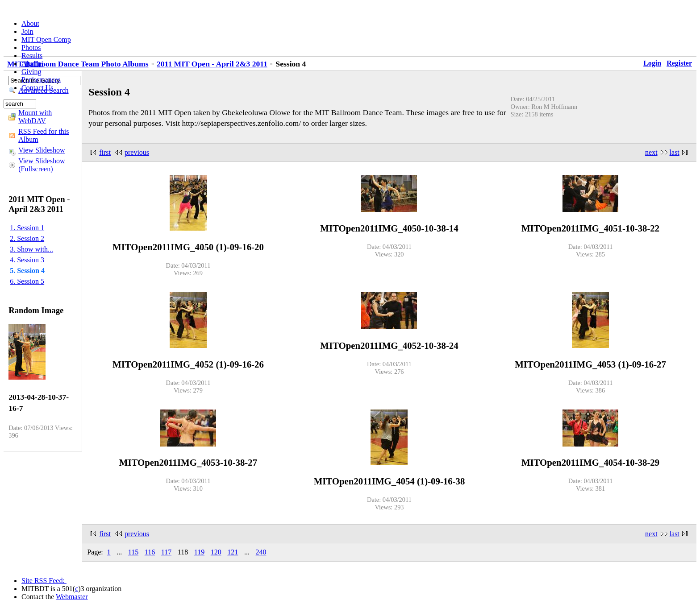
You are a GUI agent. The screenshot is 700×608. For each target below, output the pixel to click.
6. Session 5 (27, 281)
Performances (41, 80)
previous (137, 152)
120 (216, 552)
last (675, 152)
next (651, 152)
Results (32, 56)
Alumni (32, 64)
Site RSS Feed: (44, 581)
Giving (31, 72)
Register (679, 63)
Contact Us (37, 88)
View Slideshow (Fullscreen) (42, 165)
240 (261, 552)
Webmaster (72, 597)
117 (166, 552)
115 (133, 552)
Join (27, 31)
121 (233, 552)
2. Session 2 (27, 238)
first (105, 152)
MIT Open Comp (46, 39)
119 (199, 552)
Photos (31, 48)
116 (150, 552)
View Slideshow (42, 150)
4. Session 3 (27, 260)
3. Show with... (31, 249)
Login (652, 63)
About (30, 23)
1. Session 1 (27, 228)
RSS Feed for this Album (44, 135)
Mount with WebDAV (35, 117)
